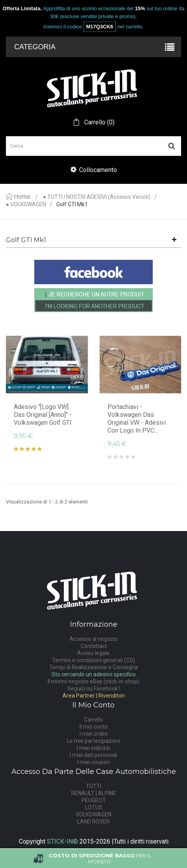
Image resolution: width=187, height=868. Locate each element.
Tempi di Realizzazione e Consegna (93, 667)
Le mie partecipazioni (93, 741)
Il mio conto (94, 727)
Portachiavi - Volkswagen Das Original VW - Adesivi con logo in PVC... (137, 419)
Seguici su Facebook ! (94, 688)
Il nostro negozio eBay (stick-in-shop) (93, 681)
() (99, 122)
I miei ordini (93, 734)
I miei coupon (93, 762)
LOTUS (94, 807)
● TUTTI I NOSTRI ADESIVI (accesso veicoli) (97, 197)
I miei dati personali (93, 755)
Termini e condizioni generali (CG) (93, 660)
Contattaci (94, 646)
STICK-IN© (62, 841)
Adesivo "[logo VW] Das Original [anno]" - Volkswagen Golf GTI (43, 415)
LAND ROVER (93, 822)
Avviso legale (93, 653)
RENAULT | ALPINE (94, 793)
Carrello (93, 720)
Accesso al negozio (94, 639)
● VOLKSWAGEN (26, 205)
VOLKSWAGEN (93, 814)
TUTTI (93, 786)
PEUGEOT (94, 800)
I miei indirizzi (93, 748)
